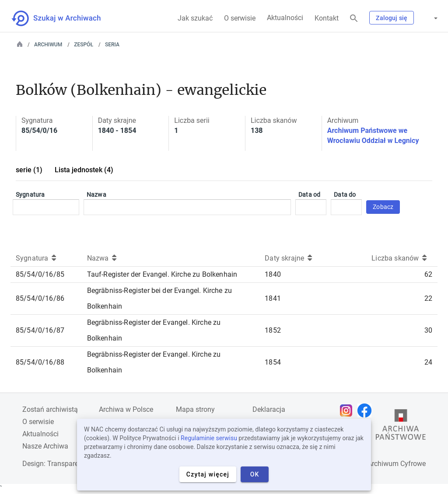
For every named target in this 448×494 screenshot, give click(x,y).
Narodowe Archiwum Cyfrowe (380, 464)
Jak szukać (195, 18)
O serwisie (240, 18)
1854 (273, 362)
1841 (273, 298)
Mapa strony (195, 409)
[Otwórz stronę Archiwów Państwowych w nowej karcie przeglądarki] (401, 427)
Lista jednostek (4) (84, 170)
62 (428, 274)
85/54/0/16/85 (40, 274)
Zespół (84, 45)
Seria (112, 45)
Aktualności (285, 18)
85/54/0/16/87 (40, 330)
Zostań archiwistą (50, 409)
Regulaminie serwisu (209, 438)
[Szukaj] (354, 19)
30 (428, 330)
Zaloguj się (392, 18)
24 (428, 362)
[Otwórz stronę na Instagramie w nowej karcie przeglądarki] (348, 411)
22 (428, 298)
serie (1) (29, 170)
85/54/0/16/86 (40, 298)
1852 (273, 330)
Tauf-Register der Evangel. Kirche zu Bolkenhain (162, 274)
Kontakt (327, 18)
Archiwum (48, 45)
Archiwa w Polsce (126, 409)
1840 (273, 274)
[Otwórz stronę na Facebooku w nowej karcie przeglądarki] (367, 411)
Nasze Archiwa (45, 446)
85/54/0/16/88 (40, 362)
